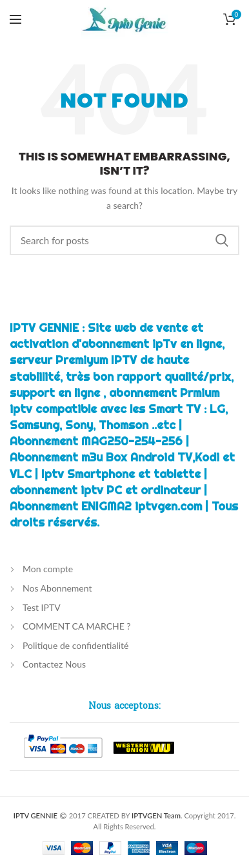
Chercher (222, 240)
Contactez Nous (54, 664)
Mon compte (48, 569)
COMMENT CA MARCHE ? (77, 626)
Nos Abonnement (57, 588)
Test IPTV (42, 607)
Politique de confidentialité (75, 645)
